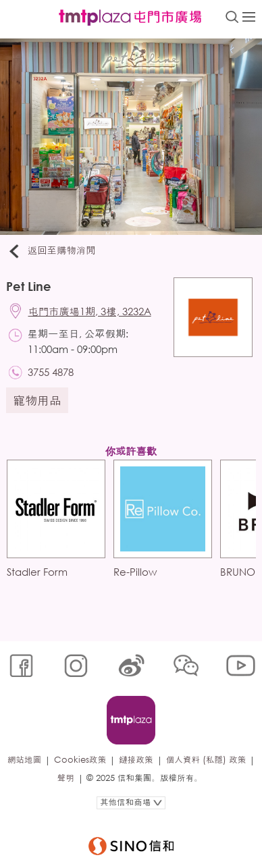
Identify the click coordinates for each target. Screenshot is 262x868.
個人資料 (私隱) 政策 (206, 760)
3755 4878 (51, 372)
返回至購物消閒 (51, 251)
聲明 (66, 778)
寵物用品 (37, 400)
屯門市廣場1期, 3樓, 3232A (90, 311)
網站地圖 (24, 760)
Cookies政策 (80, 760)
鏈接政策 (136, 760)
